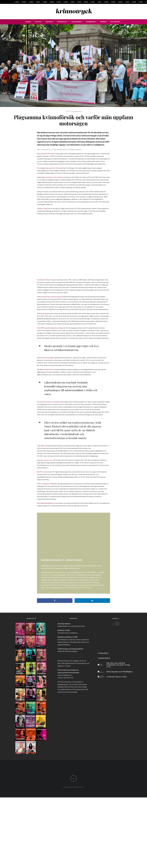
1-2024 (38, 2)
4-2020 (106, 2)
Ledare (28, 22)
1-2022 (72, 2)
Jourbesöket (91, 22)
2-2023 (59, 2)
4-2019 (134, 2)
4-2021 (79, 2)
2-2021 (93, 2)
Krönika (103, 22)
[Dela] (55, 715)
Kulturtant (115, 22)
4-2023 (45, 2)
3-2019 (141, 2)
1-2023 (66, 2)
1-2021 (99, 2)
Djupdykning (76, 22)
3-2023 (52, 2)
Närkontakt (62, 22)
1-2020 (127, 2)
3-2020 (113, 2)
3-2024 (24, 2)
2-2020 (120, 2)
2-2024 (31, 2)
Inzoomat (49, 22)
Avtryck (38, 22)
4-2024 (17, 2)
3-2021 (86, 2)
